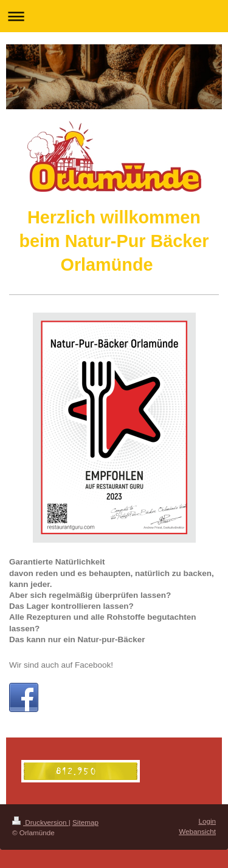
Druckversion (40, 822)
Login (207, 821)
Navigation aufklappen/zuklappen (114, 16)
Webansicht (197, 831)
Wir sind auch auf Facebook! (61, 665)
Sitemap (85, 822)
